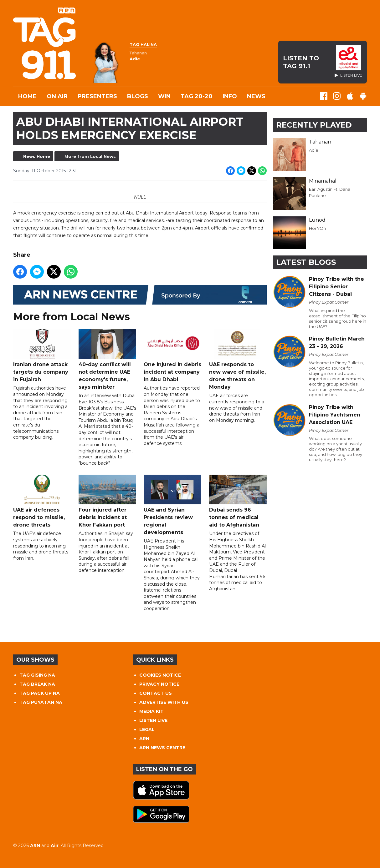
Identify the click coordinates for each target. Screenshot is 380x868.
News (256, 96)
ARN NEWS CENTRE (162, 748)
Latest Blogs (306, 262)
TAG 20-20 (197, 96)
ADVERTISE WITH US (164, 702)
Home (27, 96)
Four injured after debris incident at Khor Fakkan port (107, 501)
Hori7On (317, 228)
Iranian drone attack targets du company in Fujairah (42, 356)
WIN (164, 96)
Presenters (97, 96)
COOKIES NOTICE (160, 675)
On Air (57, 96)
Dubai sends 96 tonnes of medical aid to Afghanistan (238, 501)
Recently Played (314, 125)
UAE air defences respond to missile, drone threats (42, 501)
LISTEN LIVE (153, 720)
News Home (37, 156)
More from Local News (90, 156)
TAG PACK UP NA (40, 693)
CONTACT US (156, 693)
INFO (230, 96)
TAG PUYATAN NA (41, 702)
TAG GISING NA (37, 675)
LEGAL (147, 729)
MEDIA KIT (151, 711)
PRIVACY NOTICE (159, 684)
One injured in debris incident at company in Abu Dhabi (172, 356)
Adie (314, 150)
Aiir (55, 845)
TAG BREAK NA (37, 684)
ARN (144, 739)
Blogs (138, 96)
